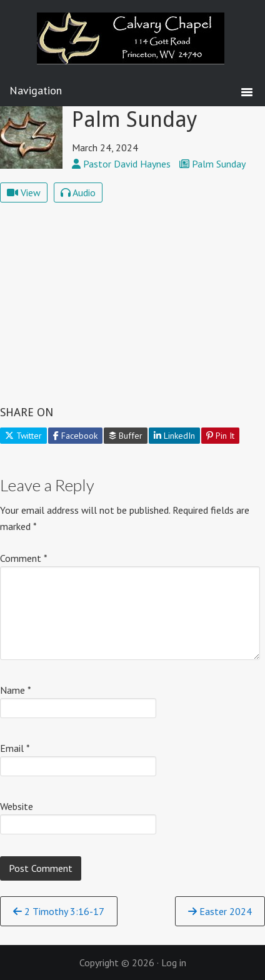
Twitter (23, 436)
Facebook (75, 436)
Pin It (220, 436)
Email (15, 748)
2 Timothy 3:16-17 (59, 911)
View (24, 192)
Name (16, 690)
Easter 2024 (220, 911)
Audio (78, 192)
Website (17, 806)
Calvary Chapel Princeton (132, 47)
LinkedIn (174, 436)
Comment (24, 558)
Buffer (126, 436)
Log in (174, 962)
